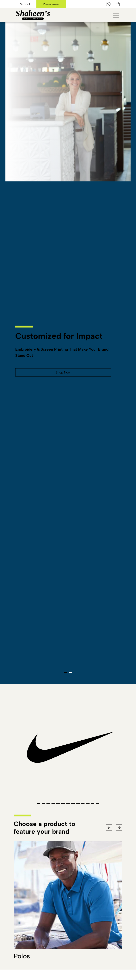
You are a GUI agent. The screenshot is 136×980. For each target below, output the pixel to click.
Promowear (53, 4)
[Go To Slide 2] (70, 672)
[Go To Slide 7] (68, 804)
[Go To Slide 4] (53, 804)
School (26, 4)
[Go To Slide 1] (66, 672)
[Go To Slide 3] (48, 804)
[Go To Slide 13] (98, 804)
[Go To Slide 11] (88, 804)
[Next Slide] (119, 828)
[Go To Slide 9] (78, 804)
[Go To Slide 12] (93, 804)
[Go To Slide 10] (83, 804)
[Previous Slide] (109, 828)
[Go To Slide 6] (63, 804)
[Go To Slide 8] (73, 804)
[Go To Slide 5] (58, 804)
